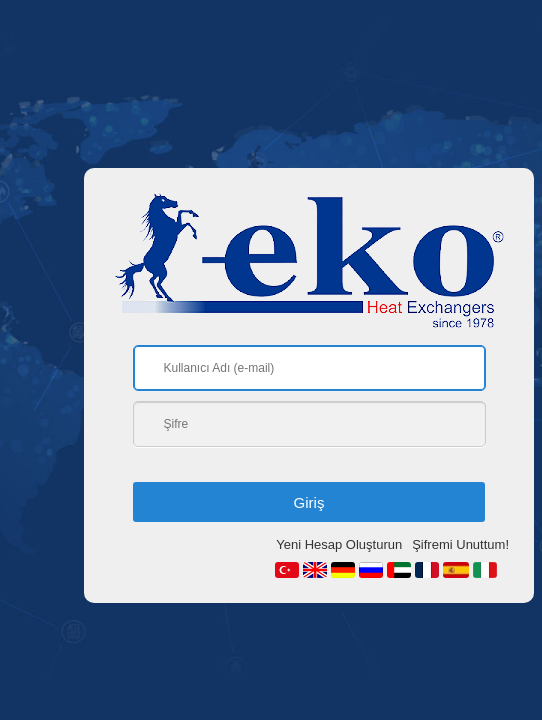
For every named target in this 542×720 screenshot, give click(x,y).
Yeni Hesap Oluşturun (339, 544)
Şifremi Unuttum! (460, 544)
